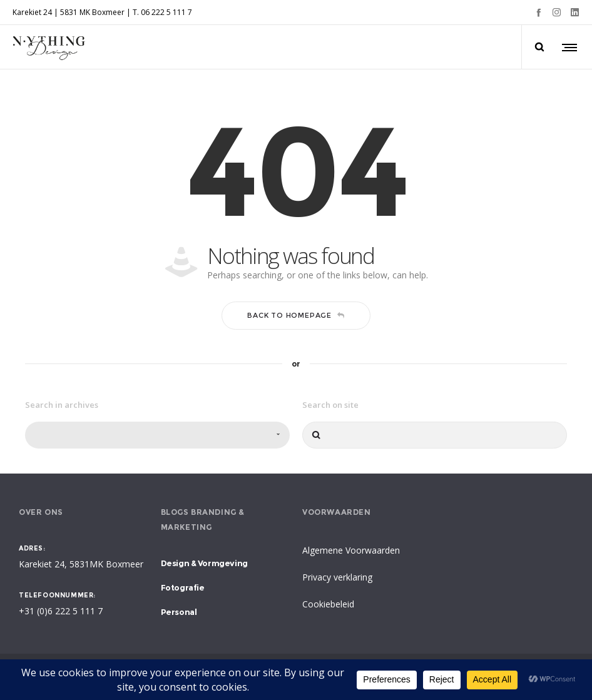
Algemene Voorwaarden (351, 550)
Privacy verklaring (337, 577)
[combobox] (157, 435)
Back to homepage (296, 315)
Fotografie (183, 587)
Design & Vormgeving (204, 563)
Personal (179, 612)
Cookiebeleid (328, 604)
